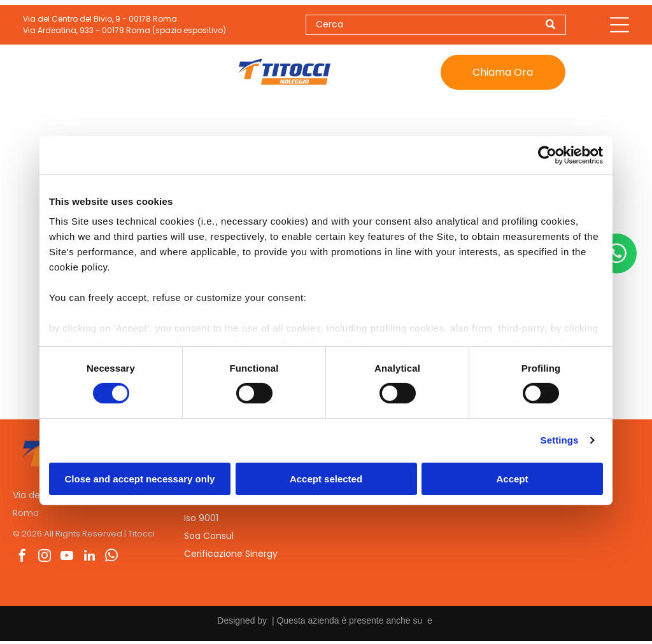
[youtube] (67, 560)
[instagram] (45, 560)
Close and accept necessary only (140, 480)
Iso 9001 (201, 521)
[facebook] (22, 560)
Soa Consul (209, 538)
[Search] (436, 26)
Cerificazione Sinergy (231, 556)
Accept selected (326, 480)
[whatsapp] (111, 560)
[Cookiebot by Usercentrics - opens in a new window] (547, 157)
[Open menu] (620, 26)
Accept (512, 480)
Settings (560, 442)
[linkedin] (89, 560)
